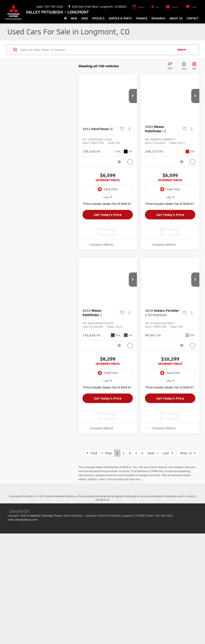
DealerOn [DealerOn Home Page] (35, 622)
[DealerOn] (20, 617)
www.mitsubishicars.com (23, 626)
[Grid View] (183, 66)
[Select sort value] (171, 66)
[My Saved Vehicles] (191, 7)
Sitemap (47, 622)
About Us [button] (176, 18)
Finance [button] (142, 18)
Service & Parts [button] (120, 18)
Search (182, 49)
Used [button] (85, 18)
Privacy (58, 622)
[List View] (194, 66)
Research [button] (158, 18)
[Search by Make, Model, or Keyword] (97, 50)
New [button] (74, 18)
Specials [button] (98, 18)
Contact (193, 18)
